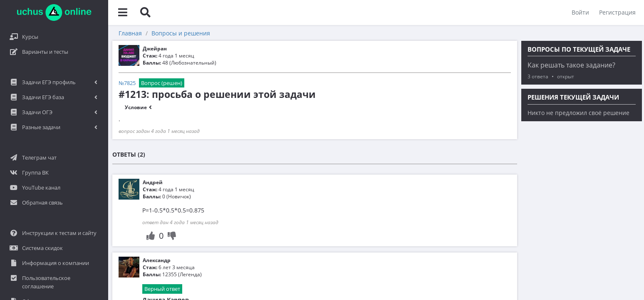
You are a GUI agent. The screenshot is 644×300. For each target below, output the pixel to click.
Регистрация (617, 12)
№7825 (127, 83)
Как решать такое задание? (571, 65)
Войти (580, 12)
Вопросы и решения (181, 33)
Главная (130, 33)
